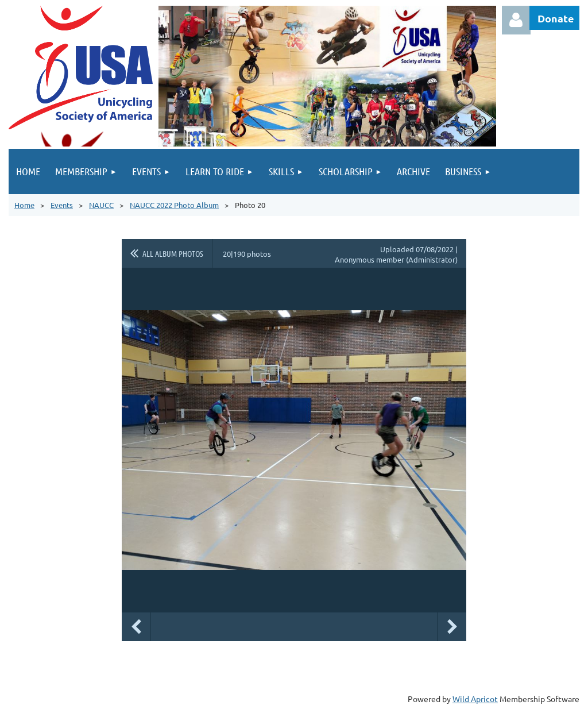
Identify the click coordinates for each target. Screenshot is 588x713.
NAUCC (101, 205)
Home (24, 205)
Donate (556, 18)
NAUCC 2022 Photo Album (174, 205)
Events (62, 205)
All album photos (173, 253)
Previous (136, 627)
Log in (516, 20)
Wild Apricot (475, 699)
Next (452, 627)
